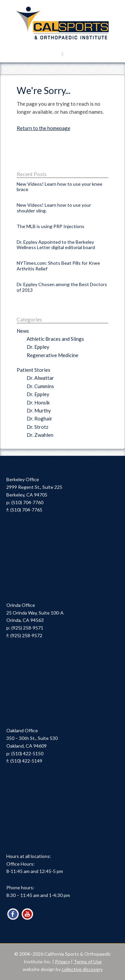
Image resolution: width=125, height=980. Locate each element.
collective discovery (82, 969)
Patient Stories (33, 370)
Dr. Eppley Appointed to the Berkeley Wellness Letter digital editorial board (56, 245)
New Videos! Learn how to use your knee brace (59, 187)
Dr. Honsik (38, 402)
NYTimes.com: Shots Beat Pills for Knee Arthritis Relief (58, 266)
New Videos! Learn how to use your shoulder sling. (54, 208)
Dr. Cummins (40, 386)
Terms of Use (88, 961)
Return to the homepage (43, 128)
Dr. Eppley (38, 347)
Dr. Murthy (39, 410)
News (23, 331)
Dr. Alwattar (40, 378)
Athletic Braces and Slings (55, 339)
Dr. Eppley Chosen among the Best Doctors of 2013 (62, 287)
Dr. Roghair (39, 418)
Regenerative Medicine (52, 355)
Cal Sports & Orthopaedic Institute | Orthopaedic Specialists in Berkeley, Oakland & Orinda (63, 23)
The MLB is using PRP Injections (50, 226)
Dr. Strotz (37, 427)
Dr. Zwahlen (40, 435)
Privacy (62, 961)
